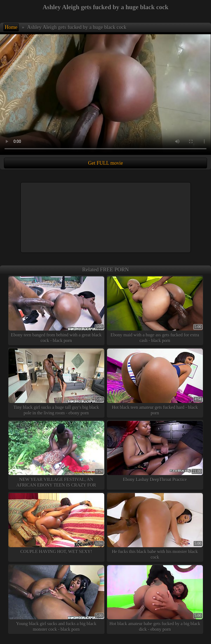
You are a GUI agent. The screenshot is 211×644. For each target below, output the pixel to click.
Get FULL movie (105, 163)
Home (11, 27)
